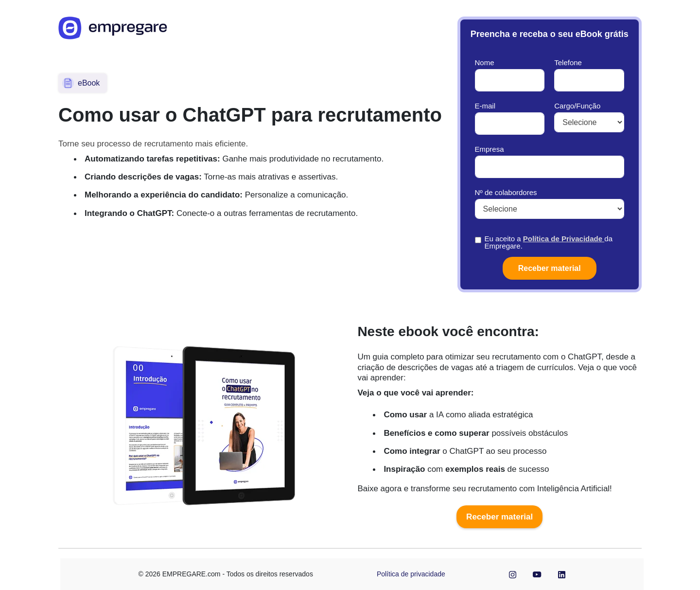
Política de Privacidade (564, 239)
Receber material (499, 517)
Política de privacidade (411, 574)
